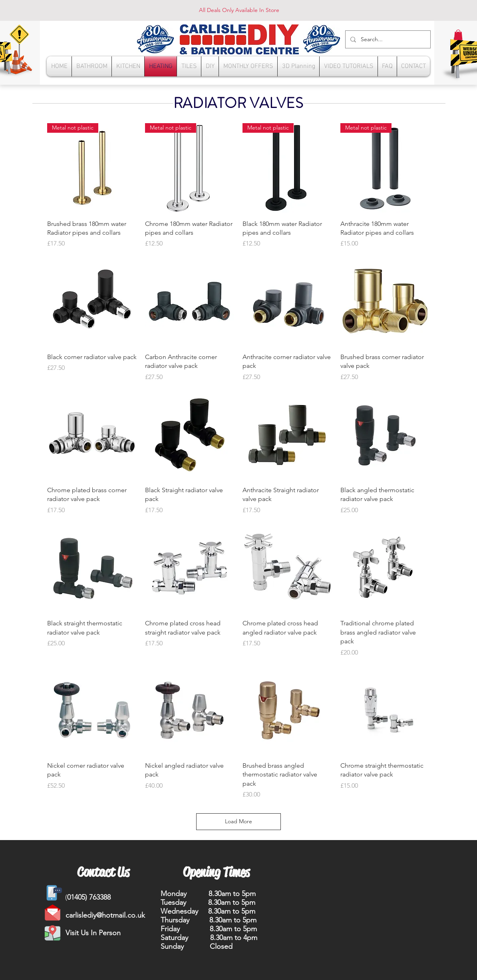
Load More (238, 821)
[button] (458, 35)
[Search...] (387, 39)
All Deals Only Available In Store (239, 10)
